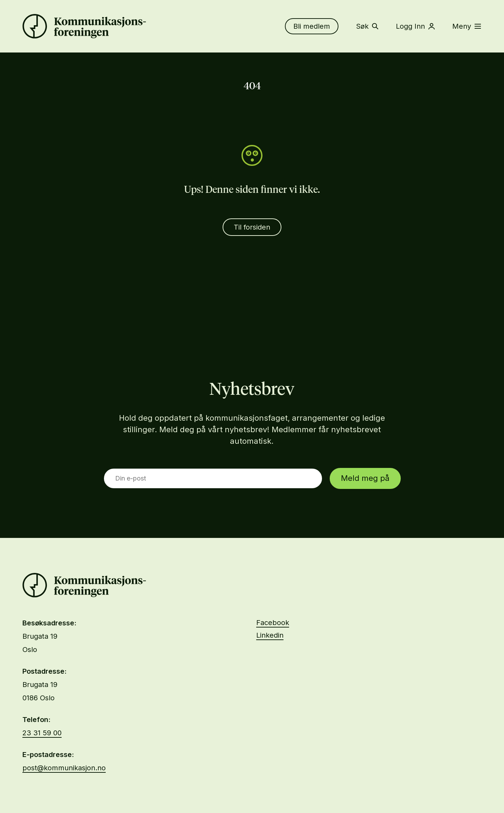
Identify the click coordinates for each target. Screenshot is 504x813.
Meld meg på (365, 478)
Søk (367, 26)
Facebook (273, 623)
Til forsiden (252, 227)
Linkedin (270, 635)
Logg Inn (415, 26)
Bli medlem (312, 26)
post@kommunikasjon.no (64, 768)
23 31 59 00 (42, 733)
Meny (467, 26)
